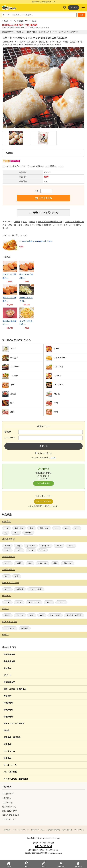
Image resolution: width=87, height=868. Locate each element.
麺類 (55, 563)
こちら (53, 458)
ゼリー (49, 602)
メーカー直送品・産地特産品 (16, 779)
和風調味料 (8, 710)
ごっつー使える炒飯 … (26, 322)
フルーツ (61, 602)
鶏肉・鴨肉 (19, 528)
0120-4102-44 (43, 846)
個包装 (32, 222)
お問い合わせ (67, 830)
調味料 (5, 635)
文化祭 (17, 222)
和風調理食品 (9, 557)
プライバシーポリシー (21, 830)
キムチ (7, 589)
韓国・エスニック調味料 (14, 724)
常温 (21, 225)
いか (67, 528)
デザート (28, 21)
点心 (7, 576)
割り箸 (7, 615)
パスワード (10, 438)
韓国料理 (20, 589)
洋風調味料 (8, 703)
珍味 (30, 563)
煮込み (59, 546)
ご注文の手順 (7, 803)
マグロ (16, 533)
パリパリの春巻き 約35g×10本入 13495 (36, 241)
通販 (27, 225)
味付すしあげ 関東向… (9, 299)
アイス (19, 602)
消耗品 (5, 609)
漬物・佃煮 (68, 563)
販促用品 (25, 628)
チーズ (43, 550)
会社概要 (7, 830)
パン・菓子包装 (10, 772)
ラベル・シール (10, 765)
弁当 (32, 615)
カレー (19, 550)
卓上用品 (7, 744)
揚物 (18, 546)
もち (25, 222)
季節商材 (7, 696)
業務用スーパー (51, 225)
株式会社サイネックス (36, 838)
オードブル (46, 546)
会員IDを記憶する (45, 453)
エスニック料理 (36, 589)
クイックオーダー (9, 819)
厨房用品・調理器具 (12, 737)
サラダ (31, 550)
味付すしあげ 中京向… (26, 276)
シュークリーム (34, 602)
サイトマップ (79, 830)
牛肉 (7, 528)
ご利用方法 (7, 798)
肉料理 (7, 546)
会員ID (8, 432)
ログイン (74, 7)
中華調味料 (8, 717)
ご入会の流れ (8, 794)
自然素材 (6, 522)
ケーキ (7, 602)
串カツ (7, 563)
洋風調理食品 (9, 539)
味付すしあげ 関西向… (9, 276)
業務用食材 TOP (8, 32)
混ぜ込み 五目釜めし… (9, 322)
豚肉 (32, 528)
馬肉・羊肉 (44, 528)
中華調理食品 (9, 570)
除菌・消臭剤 (55, 615)
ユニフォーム (10, 628)
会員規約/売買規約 (53, 830)
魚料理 (19, 563)
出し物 (5, 228)
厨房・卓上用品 (10, 622)
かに (77, 528)
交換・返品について (10, 811)
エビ (57, 528)
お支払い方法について (11, 815)
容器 (42, 615)
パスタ (7, 550)
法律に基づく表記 (38, 830)
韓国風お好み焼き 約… (26, 299)
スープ (71, 546)
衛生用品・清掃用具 (74, 615)
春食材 (34, 21)
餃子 (17, 576)
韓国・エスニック (11, 583)
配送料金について (9, 807)
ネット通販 (37, 225)
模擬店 (79, 225)
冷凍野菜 (20, 21)
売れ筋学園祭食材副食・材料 (50, 222)
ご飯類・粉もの (32, 32)
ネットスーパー (67, 225)
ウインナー (31, 546)
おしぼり (20, 615)
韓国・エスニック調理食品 (15, 689)
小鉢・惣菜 (43, 563)
